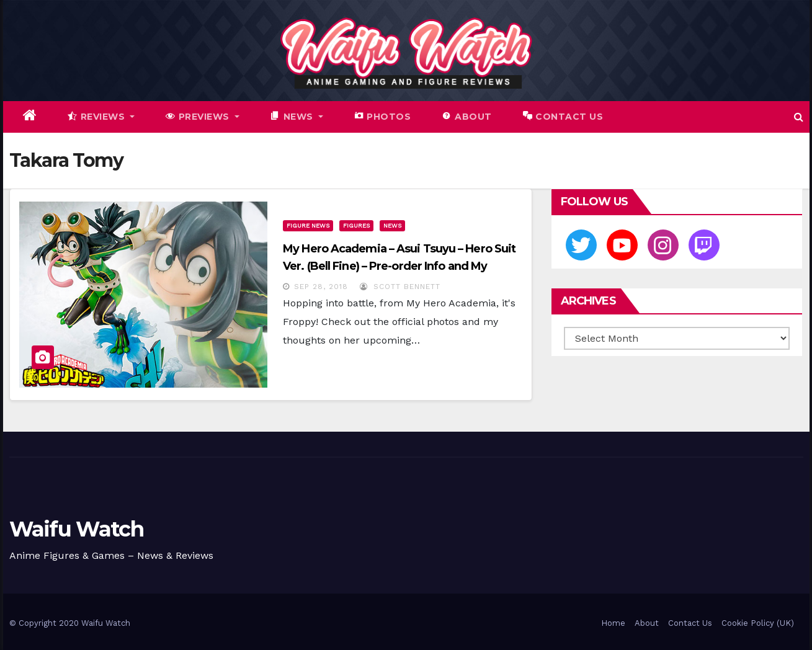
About (647, 623)
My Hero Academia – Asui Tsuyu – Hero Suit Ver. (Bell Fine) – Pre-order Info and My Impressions (399, 266)
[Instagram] (663, 245)
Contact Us (690, 623)
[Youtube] (622, 245)
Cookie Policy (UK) (758, 623)
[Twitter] (581, 245)
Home (613, 623)
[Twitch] (704, 245)
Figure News (308, 225)
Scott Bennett (400, 287)
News (392, 225)
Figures (356, 225)
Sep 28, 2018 (321, 287)
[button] (799, 117)
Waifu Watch (76, 529)
